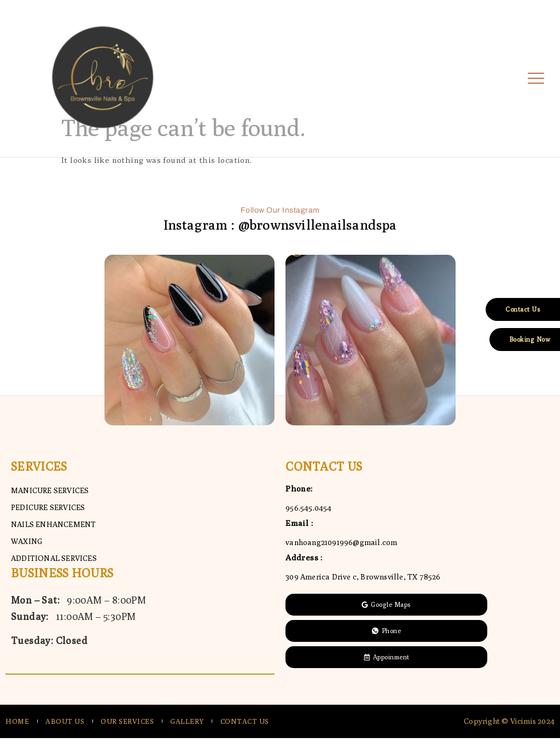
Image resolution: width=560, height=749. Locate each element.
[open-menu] (536, 79)
